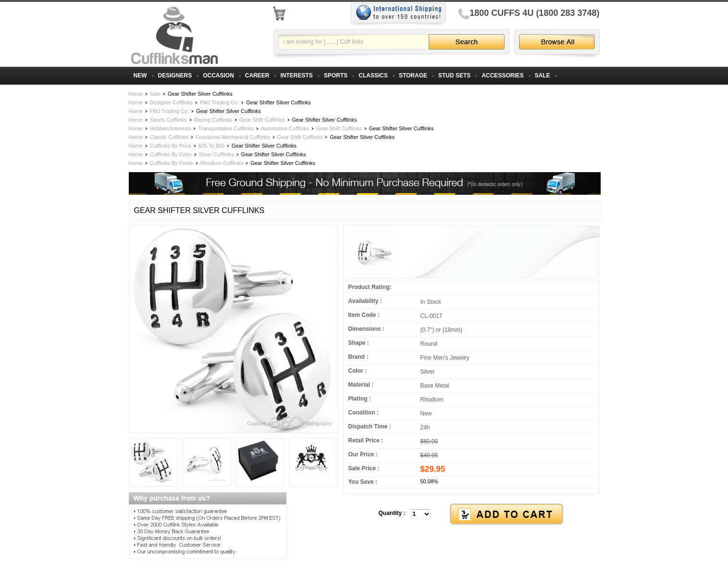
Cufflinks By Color (171, 154)
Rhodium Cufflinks (222, 163)
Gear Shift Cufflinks (262, 120)
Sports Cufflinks (168, 120)
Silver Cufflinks (216, 154)
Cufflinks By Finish (172, 163)
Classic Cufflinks (169, 137)
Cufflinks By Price (171, 146)
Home (136, 94)
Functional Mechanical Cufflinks (233, 137)
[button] (471, 515)
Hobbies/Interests (171, 128)
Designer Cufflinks (171, 102)
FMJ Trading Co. (219, 102)
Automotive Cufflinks (285, 128)
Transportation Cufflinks (226, 128)
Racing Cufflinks (213, 120)
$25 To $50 (211, 146)
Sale (155, 94)
